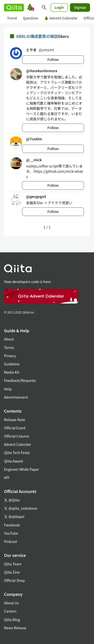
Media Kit (12, 372)
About (9, 339)
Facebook (12, 525)
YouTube (11, 533)
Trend (12, 18)
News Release (15, 628)
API (7, 478)
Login (59, 7)
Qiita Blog (12, 620)
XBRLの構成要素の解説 (37, 36)
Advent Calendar (61, 18)
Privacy (10, 356)
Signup (80, 7)
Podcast (11, 541)
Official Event (15, 428)
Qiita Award (13, 461)
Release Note (15, 420)
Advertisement (16, 397)
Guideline (12, 364)
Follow (53, 60)
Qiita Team (13, 564)
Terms (9, 347)
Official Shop (14, 580)
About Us (11, 603)
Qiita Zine (12, 572)
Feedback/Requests (20, 380)
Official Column (17, 436)
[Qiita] (14, 7)
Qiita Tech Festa (17, 453)
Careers (10, 611)
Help (8, 389)
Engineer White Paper (22, 469)
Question (30, 18)
